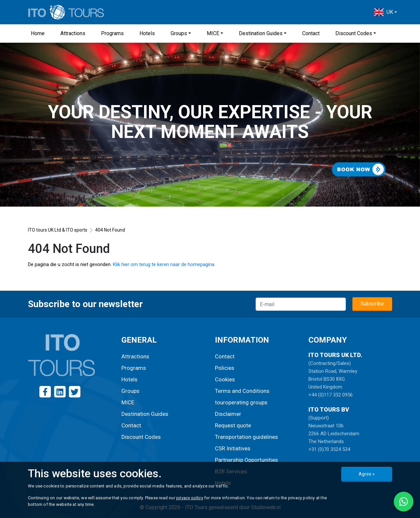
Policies (225, 368)
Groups (179, 33)
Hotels (147, 33)
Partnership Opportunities (246, 460)
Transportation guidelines (246, 437)
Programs (112, 33)
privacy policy (190, 498)
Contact (311, 33)
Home (38, 33)
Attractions (73, 33)
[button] (386, 12)
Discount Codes (354, 33)
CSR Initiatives (233, 448)
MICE (213, 33)
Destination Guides (261, 33)
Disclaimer (228, 414)
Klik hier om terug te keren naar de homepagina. (164, 264)
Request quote (233, 425)
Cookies (225, 379)
